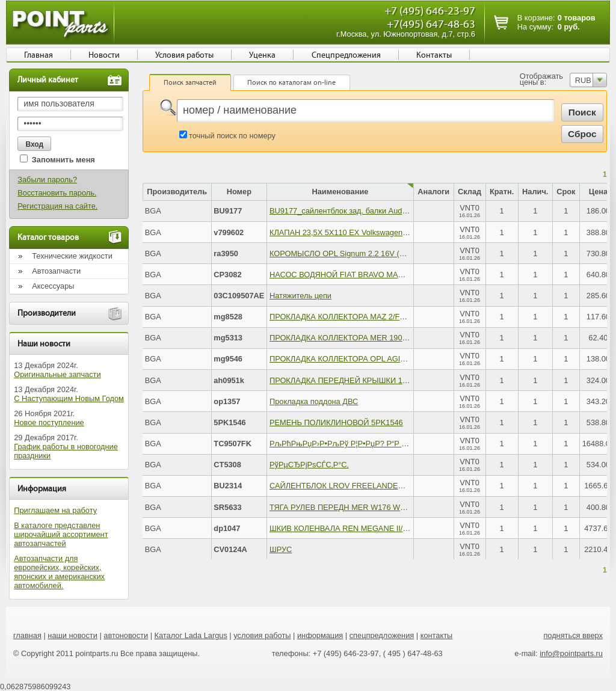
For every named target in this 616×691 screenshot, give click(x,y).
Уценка (262, 55)
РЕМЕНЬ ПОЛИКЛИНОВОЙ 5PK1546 (336, 422)
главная (27, 635)
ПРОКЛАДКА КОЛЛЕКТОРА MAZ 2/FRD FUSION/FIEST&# (372, 317)
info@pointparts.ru (571, 653)
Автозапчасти (56, 271)
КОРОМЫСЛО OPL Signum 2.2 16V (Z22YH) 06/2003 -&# (370, 253)
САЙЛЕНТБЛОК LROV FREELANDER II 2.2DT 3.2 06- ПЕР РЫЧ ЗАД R (396, 486)
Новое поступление (49, 422)
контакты (437, 635)
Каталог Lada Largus (191, 635)
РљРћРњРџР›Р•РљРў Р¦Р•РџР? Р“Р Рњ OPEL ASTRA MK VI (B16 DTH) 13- (403, 444)
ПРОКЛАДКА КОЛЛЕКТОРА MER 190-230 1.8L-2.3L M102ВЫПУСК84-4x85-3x (407, 338)
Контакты (434, 55)
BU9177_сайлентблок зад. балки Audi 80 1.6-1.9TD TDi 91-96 (378, 211)
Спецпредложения (346, 55)
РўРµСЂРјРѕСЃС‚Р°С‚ (309, 465)
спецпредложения (382, 635)
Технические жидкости (72, 256)
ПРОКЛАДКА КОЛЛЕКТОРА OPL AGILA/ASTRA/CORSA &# (374, 359)
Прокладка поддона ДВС (314, 401)
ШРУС (281, 549)
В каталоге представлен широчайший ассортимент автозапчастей (61, 534)
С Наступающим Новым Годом (69, 398)
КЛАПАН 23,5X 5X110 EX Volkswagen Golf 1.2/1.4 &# (363, 232)
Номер (239, 192)
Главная (38, 55)
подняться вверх (573, 635)
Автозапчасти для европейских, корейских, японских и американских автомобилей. (59, 572)
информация (320, 635)
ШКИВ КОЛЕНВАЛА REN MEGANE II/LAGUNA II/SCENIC (371, 528)
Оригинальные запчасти (57, 374)
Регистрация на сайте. (57, 206)
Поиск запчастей (190, 82)
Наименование (340, 192)
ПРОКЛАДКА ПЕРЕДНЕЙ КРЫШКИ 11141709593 (357, 380)
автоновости (126, 635)
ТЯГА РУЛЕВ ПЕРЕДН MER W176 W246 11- (348, 507)
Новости (104, 55)
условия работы (262, 635)
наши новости (72, 635)
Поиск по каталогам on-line (291, 82)
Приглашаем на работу (55, 510)
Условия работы (184, 55)
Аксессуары (53, 286)
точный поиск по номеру (232, 136)
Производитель (177, 192)
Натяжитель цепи (300, 296)
